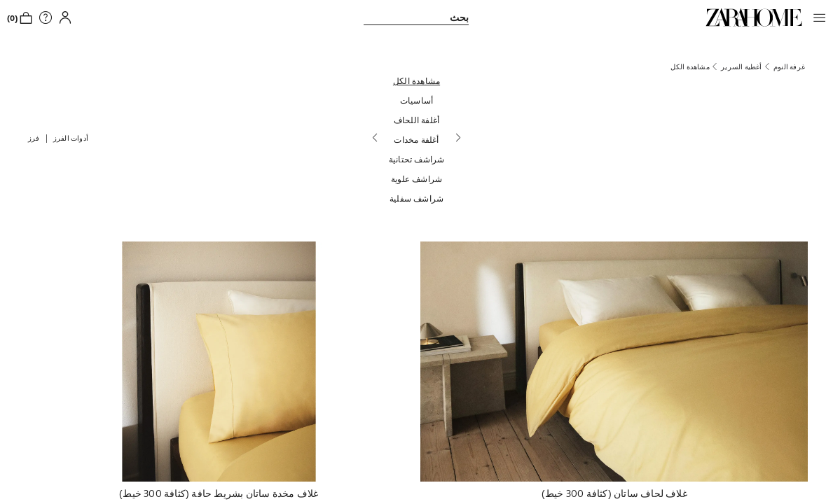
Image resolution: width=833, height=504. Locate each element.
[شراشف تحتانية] (417, 159)
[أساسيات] (417, 100)
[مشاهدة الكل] (417, 80)
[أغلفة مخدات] (417, 139)
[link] (754, 17)
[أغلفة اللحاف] (417, 120)
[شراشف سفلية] (417, 198)
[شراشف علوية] (417, 178)
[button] (816, 17)
